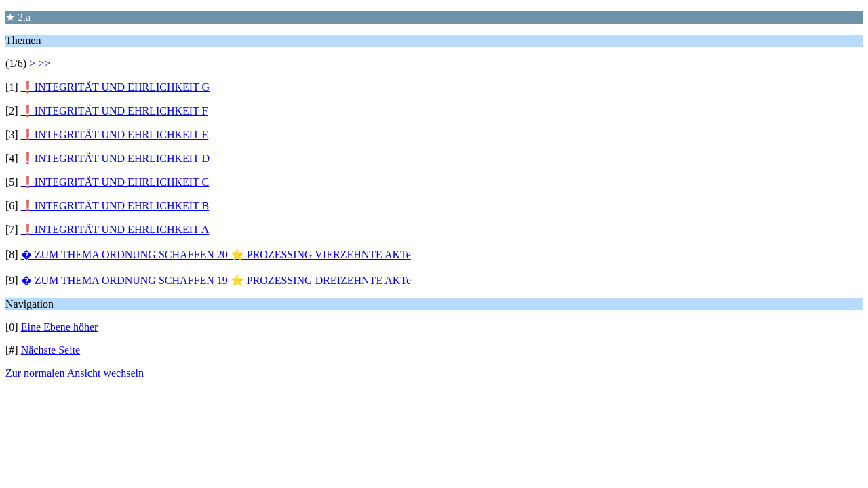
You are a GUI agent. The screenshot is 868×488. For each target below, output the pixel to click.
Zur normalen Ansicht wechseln (75, 373)
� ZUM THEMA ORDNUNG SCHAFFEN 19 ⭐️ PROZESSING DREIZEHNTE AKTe (216, 280)
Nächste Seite (51, 350)
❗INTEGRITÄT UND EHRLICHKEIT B (115, 206)
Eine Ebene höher (60, 327)
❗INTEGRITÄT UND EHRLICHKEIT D (115, 158)
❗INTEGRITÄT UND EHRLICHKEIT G (115, 87)
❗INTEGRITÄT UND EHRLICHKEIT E (115, 135)
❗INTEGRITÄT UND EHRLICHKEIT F (115, 111)
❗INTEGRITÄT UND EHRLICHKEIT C (115, 182)
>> (44, 63)
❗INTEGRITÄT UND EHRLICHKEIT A (115, 229)
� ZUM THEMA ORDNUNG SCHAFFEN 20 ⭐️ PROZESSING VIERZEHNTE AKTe (216, 255)
